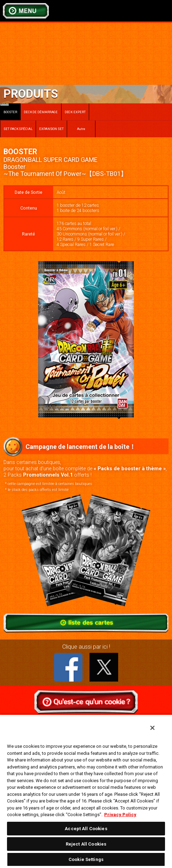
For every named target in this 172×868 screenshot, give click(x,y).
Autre (81, 129)
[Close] (152, 728)
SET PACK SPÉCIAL (18, 129)
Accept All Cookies (86, 829)
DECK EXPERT (75, 112)
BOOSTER (9, 108)
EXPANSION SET (51, 129)
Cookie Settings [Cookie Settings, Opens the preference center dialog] (86, 859)
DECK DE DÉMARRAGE (41, 112)
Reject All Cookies (86, 844)
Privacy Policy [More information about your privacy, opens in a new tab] (120, 815)
